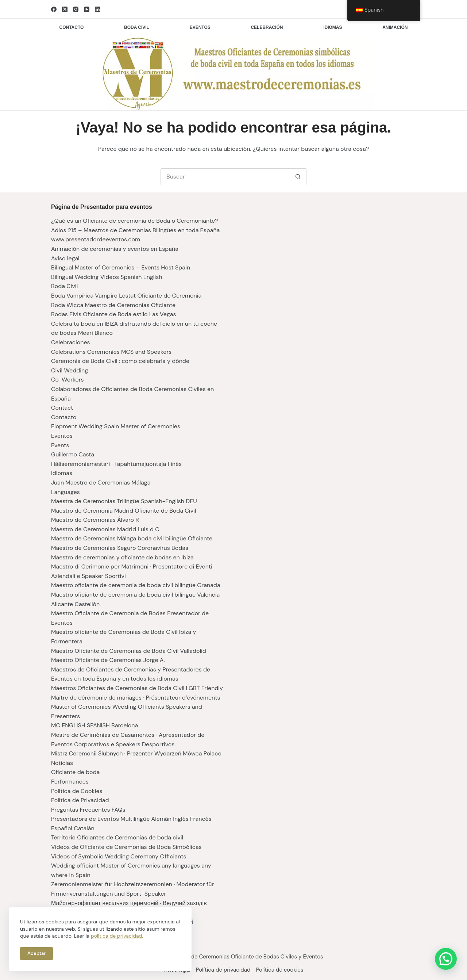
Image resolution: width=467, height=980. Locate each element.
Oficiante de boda (75, 772)
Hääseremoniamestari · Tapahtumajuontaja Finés (116, 464)
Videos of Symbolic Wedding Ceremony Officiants (119, 856)
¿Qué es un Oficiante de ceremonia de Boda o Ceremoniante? (134, 221)
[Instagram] (76, 9)
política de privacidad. (117, 936)
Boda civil (137, 27)
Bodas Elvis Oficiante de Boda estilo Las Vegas (113, 314)
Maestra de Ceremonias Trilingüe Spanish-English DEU (124, 501)
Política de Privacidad (80, 800)
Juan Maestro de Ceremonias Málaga (101, 483)
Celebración (267, 27)
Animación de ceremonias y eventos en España (115, 249)
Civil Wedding (70, 370)
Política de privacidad (223, 970)
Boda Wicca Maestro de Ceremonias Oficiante (113, 305)
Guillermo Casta (73, 454)
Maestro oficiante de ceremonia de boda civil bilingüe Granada (136, 585)
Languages (65, 492)
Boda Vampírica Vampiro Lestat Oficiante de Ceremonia (126, 296)
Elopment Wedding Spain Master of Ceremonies (116, 426)
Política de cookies (283, 970)
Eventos (200, 27)
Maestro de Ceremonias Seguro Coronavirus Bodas (120, 548)
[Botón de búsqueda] (298, 177)
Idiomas (333, 27)
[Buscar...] (225, 177)
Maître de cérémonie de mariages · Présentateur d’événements (136, 698)
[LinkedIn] (98, 9)
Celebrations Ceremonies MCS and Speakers (111, 352)
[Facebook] (54, 9)
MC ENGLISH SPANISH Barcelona (94, 725)
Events (60, 445)
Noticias (62, 763)
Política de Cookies (77, 791)
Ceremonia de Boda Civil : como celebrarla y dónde (120, 361)
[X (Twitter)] (65, 9)
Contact (62, 408)
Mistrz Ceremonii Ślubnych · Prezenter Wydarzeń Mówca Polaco (136, 753)
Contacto (72, 27)
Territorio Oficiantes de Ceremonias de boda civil (117, 837)
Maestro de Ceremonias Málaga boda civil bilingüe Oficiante (132, 538)
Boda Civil (64, 286)
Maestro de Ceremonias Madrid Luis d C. (106, 529)
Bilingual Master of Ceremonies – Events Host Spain (121, 267)
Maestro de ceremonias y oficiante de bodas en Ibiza (122, 557)
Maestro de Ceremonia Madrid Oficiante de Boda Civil (124, 511)
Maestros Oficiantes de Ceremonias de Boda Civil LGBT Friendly (137, 688)
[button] (446, 959)
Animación (395, 27)
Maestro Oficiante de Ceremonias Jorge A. (108, 660)
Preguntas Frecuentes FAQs (88, 810)
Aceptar (36, 953)
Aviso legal (65, 258)
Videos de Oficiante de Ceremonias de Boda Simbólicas (126, 847)
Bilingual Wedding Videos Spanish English (107, 277)
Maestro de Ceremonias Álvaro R (95, 520)
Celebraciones (71, 342)
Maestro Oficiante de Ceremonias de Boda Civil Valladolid (129, 651)
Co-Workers (67, 380)
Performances (70, 782)
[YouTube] (87, 9)
